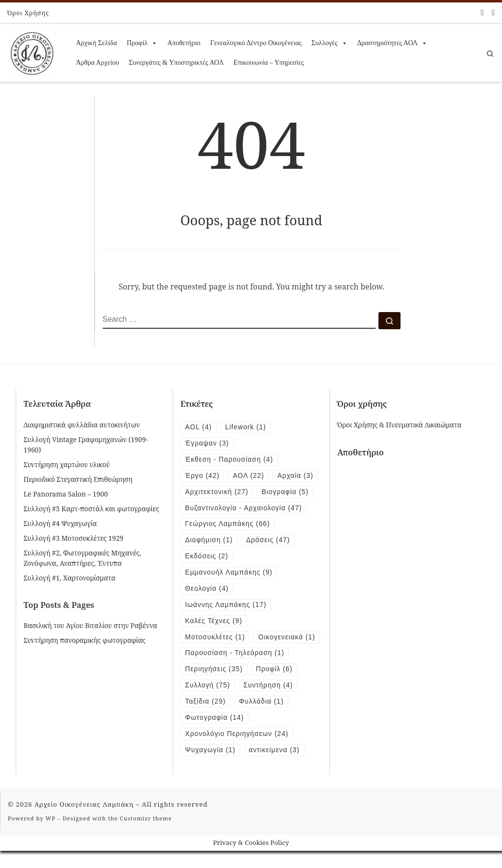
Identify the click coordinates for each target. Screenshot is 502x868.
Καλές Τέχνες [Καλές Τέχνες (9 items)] (214, 621)
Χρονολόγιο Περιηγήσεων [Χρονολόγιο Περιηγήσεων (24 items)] (237, 750)
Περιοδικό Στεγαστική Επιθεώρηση (78, 479)
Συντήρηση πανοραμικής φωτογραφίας (85, 640)
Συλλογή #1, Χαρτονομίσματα (70, 578)
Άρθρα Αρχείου (98, 63)
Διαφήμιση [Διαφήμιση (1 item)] (209, 540)
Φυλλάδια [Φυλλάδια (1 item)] (262, 719)
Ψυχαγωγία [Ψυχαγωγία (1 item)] (211, 767)
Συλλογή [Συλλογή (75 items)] (208, 702)
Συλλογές (329, 43)
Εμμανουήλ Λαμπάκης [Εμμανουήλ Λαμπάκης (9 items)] (229, 573)
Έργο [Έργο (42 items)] (202, 476)
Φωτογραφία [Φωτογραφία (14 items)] (215, 734)
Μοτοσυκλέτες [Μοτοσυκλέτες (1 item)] (215, 638)
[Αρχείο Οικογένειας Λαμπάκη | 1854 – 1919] (32, 51)
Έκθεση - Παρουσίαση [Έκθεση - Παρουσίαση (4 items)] (229, 460)
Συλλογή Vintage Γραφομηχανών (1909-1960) (86, 445)
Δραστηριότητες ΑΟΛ (392, 43)
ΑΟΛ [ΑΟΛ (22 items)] (249, 476)
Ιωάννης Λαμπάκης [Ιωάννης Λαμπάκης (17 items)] (226, 605)
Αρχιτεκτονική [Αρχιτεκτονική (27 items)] (217, 492)
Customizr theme (146, 835)
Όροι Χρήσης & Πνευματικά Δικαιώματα (399, 425)
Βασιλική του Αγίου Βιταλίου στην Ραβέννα (90, 625)
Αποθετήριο (184, 43)
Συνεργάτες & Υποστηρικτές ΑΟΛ (176, 63)
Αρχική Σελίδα (96, 43)
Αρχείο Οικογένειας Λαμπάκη (84, 821)
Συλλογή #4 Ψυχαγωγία (60, 523)
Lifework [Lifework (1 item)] (246, 427)
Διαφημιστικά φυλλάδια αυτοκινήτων (82, 425)
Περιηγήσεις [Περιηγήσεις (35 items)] (214, 686)
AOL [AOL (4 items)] (199, 427)
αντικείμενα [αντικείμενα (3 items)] (275, 767)
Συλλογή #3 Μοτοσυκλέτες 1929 (74, 538)
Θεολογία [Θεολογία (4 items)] (207, 589)
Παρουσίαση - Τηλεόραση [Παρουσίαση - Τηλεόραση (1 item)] (235, 670)
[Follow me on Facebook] (482, 12)
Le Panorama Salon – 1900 (66, 494)
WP (50, 835)
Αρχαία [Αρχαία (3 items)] (296, 476)
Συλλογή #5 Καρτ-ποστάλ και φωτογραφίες (91, 509)
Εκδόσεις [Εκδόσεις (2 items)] (207, 557)
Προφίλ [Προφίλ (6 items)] (275, 686)
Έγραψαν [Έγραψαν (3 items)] (207, 443)
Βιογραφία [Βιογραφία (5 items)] (285, 492)
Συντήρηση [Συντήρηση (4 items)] (268, 702)
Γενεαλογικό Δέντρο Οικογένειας (256, 43)
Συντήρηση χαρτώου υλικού (67, 464)
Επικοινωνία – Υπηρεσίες (268, 63)
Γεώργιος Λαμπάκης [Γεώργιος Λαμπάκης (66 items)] (228, 524)
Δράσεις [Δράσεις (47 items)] (268, 540)
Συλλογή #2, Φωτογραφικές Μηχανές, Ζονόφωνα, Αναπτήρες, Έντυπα (82, 558)
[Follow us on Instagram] (493, 12)
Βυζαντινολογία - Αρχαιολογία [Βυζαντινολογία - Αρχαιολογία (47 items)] (244, 508)
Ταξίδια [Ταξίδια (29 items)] (206, 719)
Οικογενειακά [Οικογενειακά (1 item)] (214, 654)
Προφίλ (142, 43)
